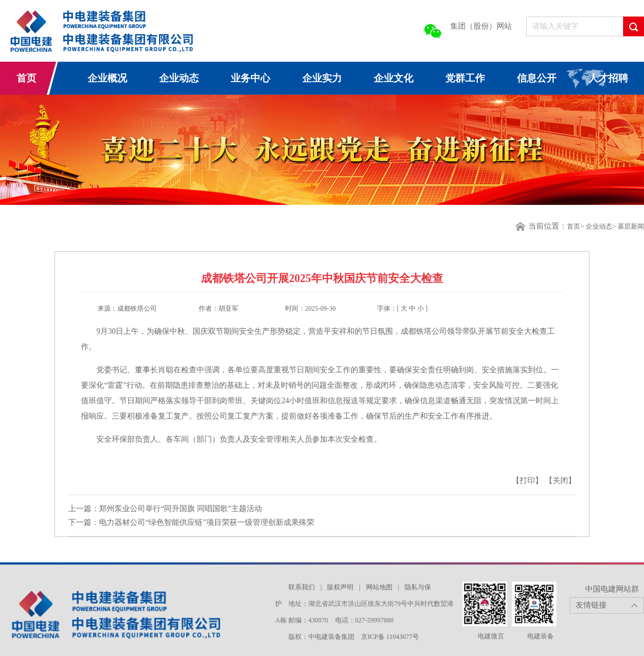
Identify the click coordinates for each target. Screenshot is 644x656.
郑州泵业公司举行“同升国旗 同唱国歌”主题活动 (181, 509)
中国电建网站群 (612, 589)
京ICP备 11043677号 (390, 637)
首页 (26, 78)
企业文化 (394, 78)
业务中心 (250, 78)
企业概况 (107, 78)
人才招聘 (608, 78)
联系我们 (302, 587)
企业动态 (179, 78)
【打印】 (528, 481)
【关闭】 (560, 481)
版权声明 (340, 587)
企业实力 (322, 78)
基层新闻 (631, 226)
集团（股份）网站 (481, 26)
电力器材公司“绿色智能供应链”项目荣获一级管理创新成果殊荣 (206, 522)
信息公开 (537, 78)
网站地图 (379, 587)
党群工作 (465, 78)
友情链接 (591, 605)
